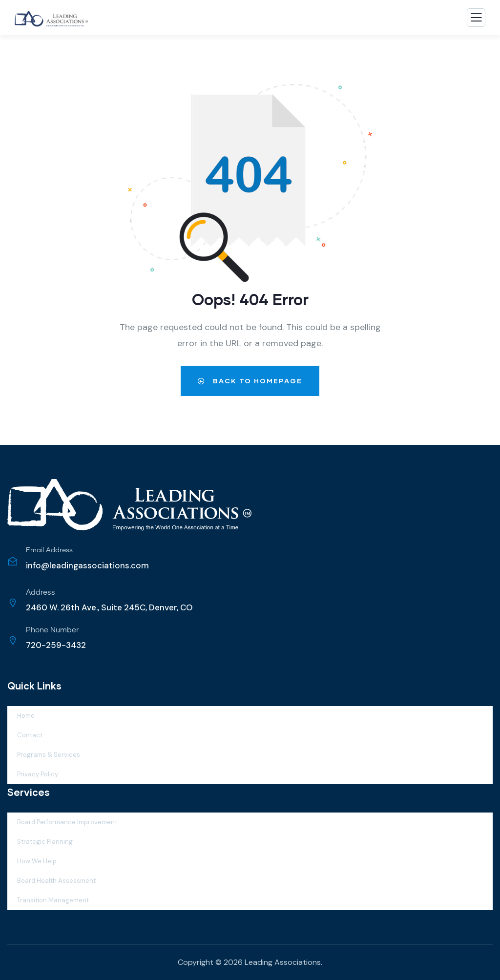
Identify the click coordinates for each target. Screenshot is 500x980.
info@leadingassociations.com (87, 565)
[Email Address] (13, 561)
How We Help (37, 861)
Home (26, 716)
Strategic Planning (45, 842)
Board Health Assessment (56, 881)
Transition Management (53, 900)
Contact (30, 735)
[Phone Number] (13, 641)
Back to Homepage (250, 381)
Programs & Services (49, 755)
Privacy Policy (38, 774)
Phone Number (52, 630)
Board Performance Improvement (67, 822)
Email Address (49, 550)
